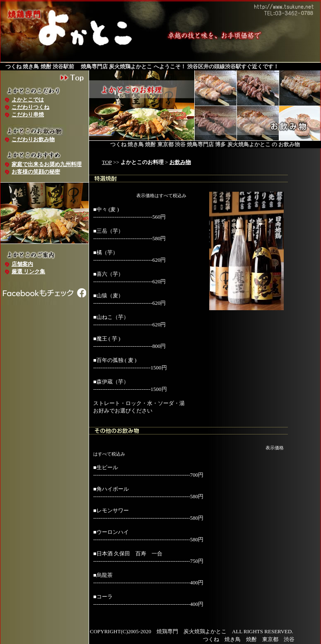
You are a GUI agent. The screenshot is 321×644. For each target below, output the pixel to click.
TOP (107, 162)
